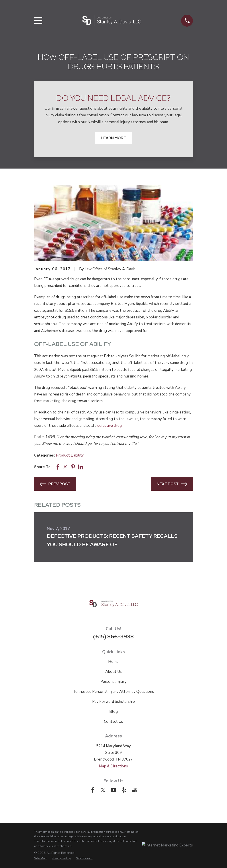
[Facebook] (93, 790)
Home (113, 662)
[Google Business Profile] (134, 790)
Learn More (113, 138)
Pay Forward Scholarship (113, 702)
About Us (113, 672)
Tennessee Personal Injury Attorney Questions (113, 692)
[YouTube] (113, 790)
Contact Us (113, 722)
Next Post (172, 484)
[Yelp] (124, 790)
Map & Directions (113, 766)
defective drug (110, 426)
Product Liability (70, 455)
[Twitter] (103, 790)
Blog (113, 712)
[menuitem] (40, 858)
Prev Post (55, 484)
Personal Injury (113, 682)
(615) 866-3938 (113, 636)
